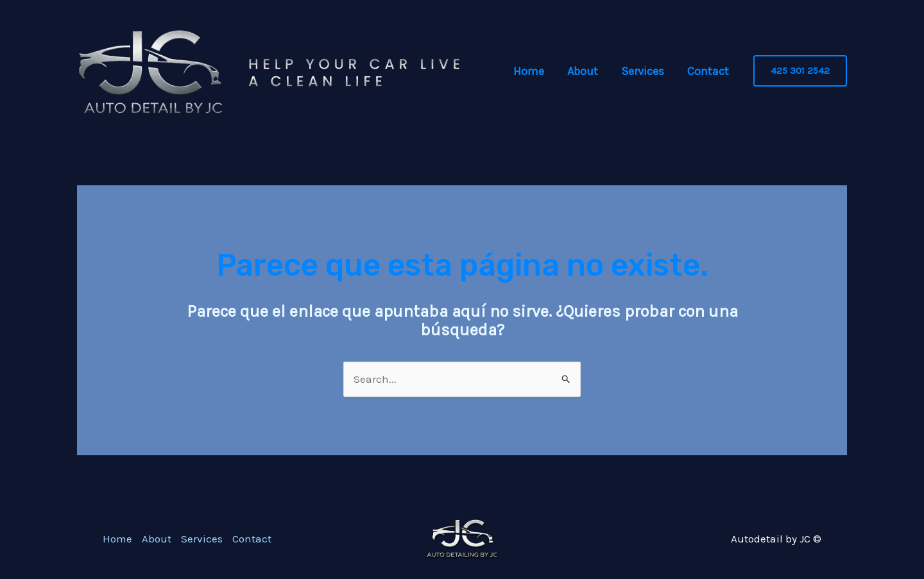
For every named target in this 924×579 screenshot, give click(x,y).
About (583, 71)
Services (643, 71)
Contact (708, 71)
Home (529, 71)
